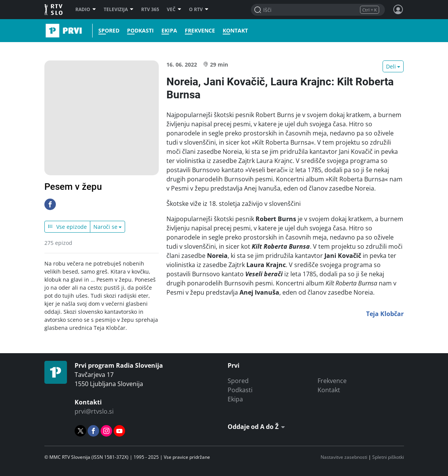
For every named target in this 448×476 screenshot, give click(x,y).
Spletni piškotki (388, 457)
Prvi (47, 31)
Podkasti (140, 31)
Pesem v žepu (73, 187)
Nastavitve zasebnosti (344, 457)
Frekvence (199, 31)
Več (174, 10)
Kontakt (235, 31)
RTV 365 (150, 10)
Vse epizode (67, 227)
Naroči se (105, 227)
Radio (86, 10)
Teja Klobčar (385, 314)
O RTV (199, 10)
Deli (391, 66)
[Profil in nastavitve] (398, 10)
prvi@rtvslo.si (94, 411)
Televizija (119, 10)
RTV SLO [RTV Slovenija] (54, 10)
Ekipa (169, 31)
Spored (108, 31)
